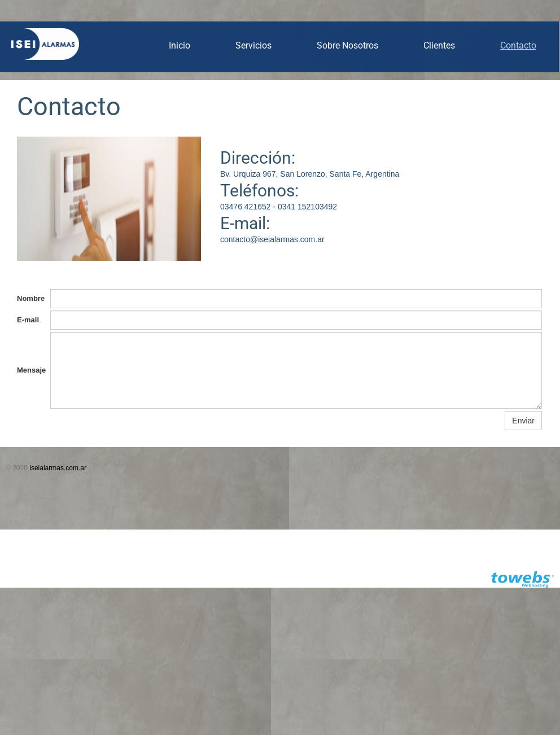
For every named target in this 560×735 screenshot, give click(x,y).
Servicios (253, 45)
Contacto (518, 45)
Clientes (439, 45)
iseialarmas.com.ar (58, 468)
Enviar (523, 421)
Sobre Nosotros (347, 45)
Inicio (180, 45)
